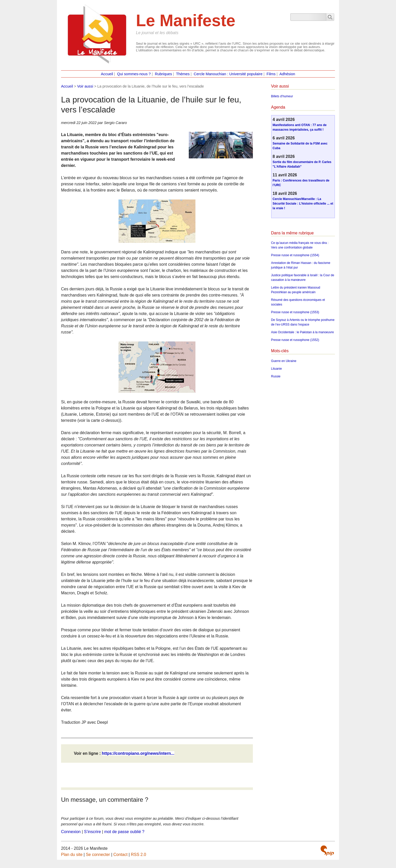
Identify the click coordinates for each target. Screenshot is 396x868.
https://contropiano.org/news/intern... (138, 753)
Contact (120, 855)
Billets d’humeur (282, 96)
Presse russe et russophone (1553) (295, 312)
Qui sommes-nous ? (134, 74)
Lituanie (276, 369)
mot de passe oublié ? (124, 832)
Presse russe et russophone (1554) (295, 255)
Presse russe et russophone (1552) (295, 340)
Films (271, 74)
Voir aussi (85, 86)
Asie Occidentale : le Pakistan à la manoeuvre (303, 332)
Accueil (107, 74)
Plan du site (72, 855)
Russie (276, 376)
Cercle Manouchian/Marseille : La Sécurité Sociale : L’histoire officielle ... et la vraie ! (303, 204)
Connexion (71, 832)
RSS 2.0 (138, 855)
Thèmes (183, 74)
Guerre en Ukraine (284, 361)
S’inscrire (93, 832)
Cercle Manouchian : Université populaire (228, 74)
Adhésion (287, 74)
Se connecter (98, 855)
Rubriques (164, 74)
